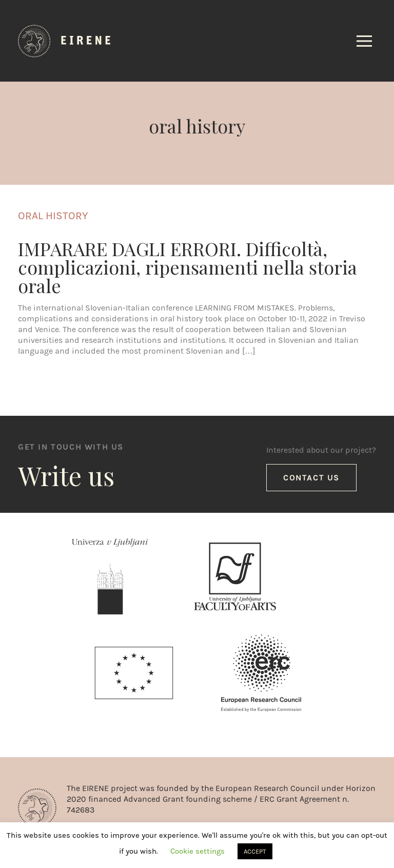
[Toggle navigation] (364, 41)
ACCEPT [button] (255, 851)
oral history (53, 216)
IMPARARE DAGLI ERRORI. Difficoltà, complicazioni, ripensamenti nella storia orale (188, 267)
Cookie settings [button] (198, 851)
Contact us (311, 478)
